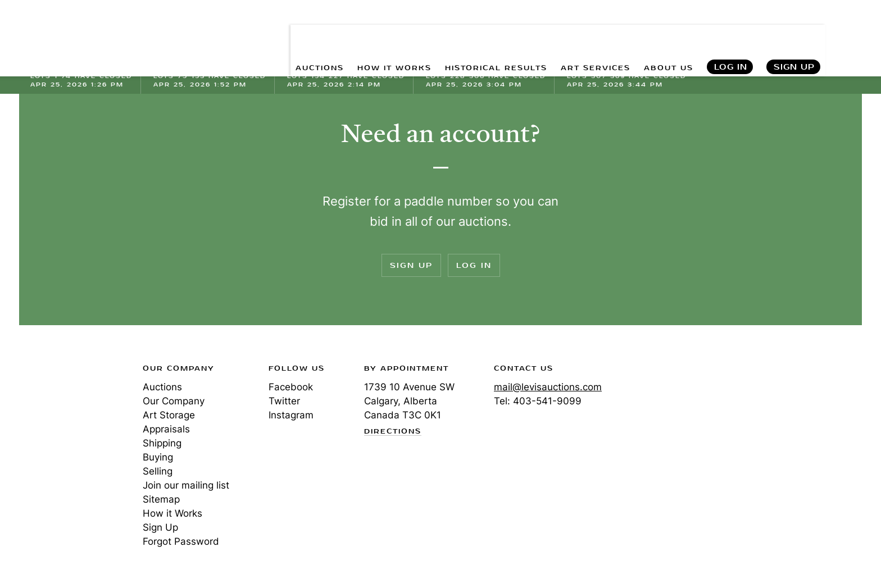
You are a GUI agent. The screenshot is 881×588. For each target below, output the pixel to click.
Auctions (162, 387)
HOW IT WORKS (355, 34)
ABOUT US (664, 34)
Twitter (284, 401)
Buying (158, 457)
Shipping (162, 443)
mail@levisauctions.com (548, 387)
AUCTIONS (271, 34)
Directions (393, 432)
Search (851, 34)
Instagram (291, 415)
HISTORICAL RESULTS (470, 34)
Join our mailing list (186, 485)
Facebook (291, 387)
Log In (730, 34)
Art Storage (169, 415)
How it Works (172, 513)
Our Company (174, 401)
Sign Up (794, 34)
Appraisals (166, 429)
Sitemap (161, 499)
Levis (67, 408)
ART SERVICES (582, 34)
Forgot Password (181, 541)
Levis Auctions (89, 34)
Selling (158, 471)
